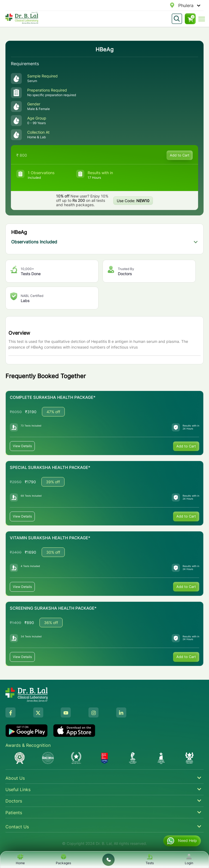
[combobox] (179, 5)
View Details (22, 446)
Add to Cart (180, 155)
